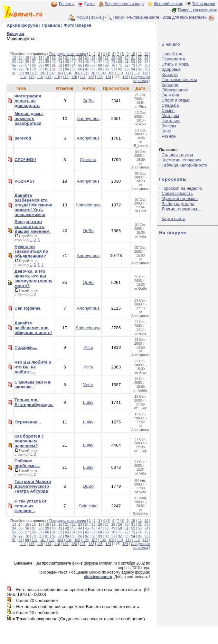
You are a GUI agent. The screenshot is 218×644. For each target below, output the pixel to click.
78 (27, 69)
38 (41, 61)
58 (34, 65)
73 (133, 65)
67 (93, 65)
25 (93, 58)
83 (60, 69)
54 (147, 61)
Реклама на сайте (143, 17)
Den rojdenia (28, 308)
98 (20, 73)
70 (113, 65)
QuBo (88, 101)
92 (120, 69)
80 (41, 69)
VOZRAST (25, 181)
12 (147, 54)
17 (41, 58)
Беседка (15, 34)
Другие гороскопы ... (182, 209)
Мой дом (170, 116)
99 (27, 73)
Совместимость (177, 193)
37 (34, 61)
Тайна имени (204, 4)
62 (60, 65)
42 (67, 61)
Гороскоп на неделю (182, 188)
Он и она (171, 95)
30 (127, 58)
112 (137, 73)
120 (74, 77)
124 (108, 77)
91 (113, 69)
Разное (169, 136)
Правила (51, 25)
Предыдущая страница (68, 54)
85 (74, 69)
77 (21, 69)
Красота (170, 74)
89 (100, 69)
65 (80, 65)
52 (133, 61)
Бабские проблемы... (27, 463)
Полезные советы (179, 80)
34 (14, 61)
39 (47, 61)
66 (87, 65)
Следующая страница (141, 79)
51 (127, 61)
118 (57, 77)
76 (14, 69)
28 (113, 58)
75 (147, 65)
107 (94, 73)
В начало (171, 44)
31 (133, 58)
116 (40, 77)
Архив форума (22, 25)
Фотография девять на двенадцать (28, 101)
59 (41, 65)
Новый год (172, 54)
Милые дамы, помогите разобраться (29, 118)
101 (43, 73)
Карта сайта (174, 218)
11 (140, 54)
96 (147, 69)
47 (100, 61)
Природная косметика (198, 10)
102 (52, 73)
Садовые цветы (177, 155)
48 (107, 61)
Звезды (169, 126)
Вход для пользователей (189, 17)
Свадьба (170, 105)
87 (87, 69)
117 (49, 77)
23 (80, 58)
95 (140, 69)
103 (60, 73)
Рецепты (67, 4)
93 (127, 69)
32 (140, 58)
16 (34, 58)
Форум (82, 17)
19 (54, 58)
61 (54, 65)
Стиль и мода (175, 64)
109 (111, 73)
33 (147, 58)
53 (140, 61)
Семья (168, 110)
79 (34, 69)
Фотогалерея (78, 25)
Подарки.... (26, 347)
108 (103, 73)
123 (100, 77)
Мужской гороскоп (180, 199)
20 (60, 58)
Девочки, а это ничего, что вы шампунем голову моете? (33, 278)
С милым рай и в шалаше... (33, 385)
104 (69, 73)
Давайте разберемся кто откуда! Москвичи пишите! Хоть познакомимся (33, 205)
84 (67, 69)
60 (47, 65)
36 (27, 61)
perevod (23, 138)
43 (74, 61)
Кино (166, 131)
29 (120, 58)
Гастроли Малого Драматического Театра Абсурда (33, 486)
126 (125, 77)
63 (67, 65)
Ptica (88, 347)
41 (60, 61)
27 (107, 58)
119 (66, 77)
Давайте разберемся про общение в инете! (33, 328)
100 (35, 73)
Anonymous (88, 118)
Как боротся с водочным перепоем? (29, 441)
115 (32, 77)
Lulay (88, 402)
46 (93, 61)
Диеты (89, 4)
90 (107, 69)
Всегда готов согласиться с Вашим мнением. (33, 227)
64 (74, 65)
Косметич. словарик (181, 160)
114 (23, 77)
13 (14, 58)
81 (47, 69)
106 (86, 73)
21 (67, 58)
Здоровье (171, 69)
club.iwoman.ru (98, 577)
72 (127, 65)
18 (47, 58)
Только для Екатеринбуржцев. (34, 402)
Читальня (171, 121)
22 (74, 58)
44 (80, 61)
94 (133, 69)
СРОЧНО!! (25, 160)
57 (27, 65)
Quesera (88, 160)
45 (87, 61)
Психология (173, 59)
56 (21, 65)
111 (128, 73)
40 (54, 61)
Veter (88, 385)
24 (87, 58)
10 (133, 54)
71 (120, 65)
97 (14, 73)
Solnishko (88, 506)
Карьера (170, 85)
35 (21, 61)
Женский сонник (168, 4)
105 (77, 73)
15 (27, 58)
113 (146, 73)
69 (107, 65)
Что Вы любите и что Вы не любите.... (33, 367)
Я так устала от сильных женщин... (31, 506)
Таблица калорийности (185, 165)
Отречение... (28, 422)
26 (100, 58)
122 (91, 77)
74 (140, 65)
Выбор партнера (178, 204)
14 (21, 58)
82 (54, 69)
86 (80, 69)
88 (93, 69)
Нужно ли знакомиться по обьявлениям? (31, 251)
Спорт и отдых (176, 100)
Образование (175, 90)
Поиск (119, 17)
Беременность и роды (124, 4)
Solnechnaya (88, 205)
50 (120, 61)
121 (83, 77)
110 (120, 73)
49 (113, 61)
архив (96, 17)
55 (14, 65)
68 (100, 65)
